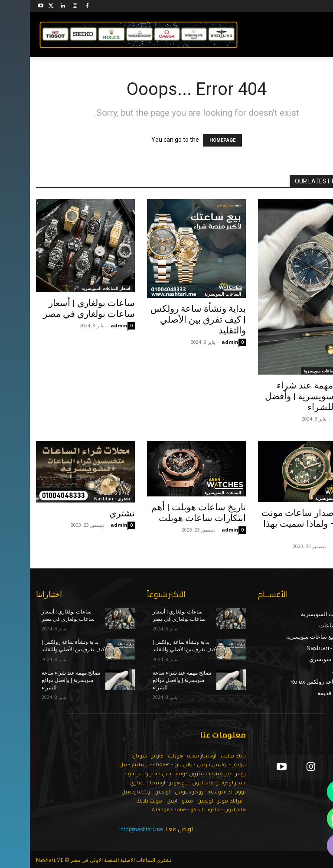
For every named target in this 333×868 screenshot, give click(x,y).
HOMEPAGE (193, 140)
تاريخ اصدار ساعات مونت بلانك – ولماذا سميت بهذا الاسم (279, 524)
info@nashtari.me (111, 829)
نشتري (92, 513)
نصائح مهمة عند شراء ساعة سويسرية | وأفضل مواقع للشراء (281, 396)
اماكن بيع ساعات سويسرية (298, 371)
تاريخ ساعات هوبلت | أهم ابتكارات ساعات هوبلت (169, 513)
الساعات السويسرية (193, 294)
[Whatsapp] (309, 819)
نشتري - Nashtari (82, 499)
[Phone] (309, 792)
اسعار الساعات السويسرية (76, 288)
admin (89, 325)
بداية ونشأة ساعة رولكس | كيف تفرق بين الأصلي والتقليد (168, 320)
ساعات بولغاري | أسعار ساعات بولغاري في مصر (59, 308)
